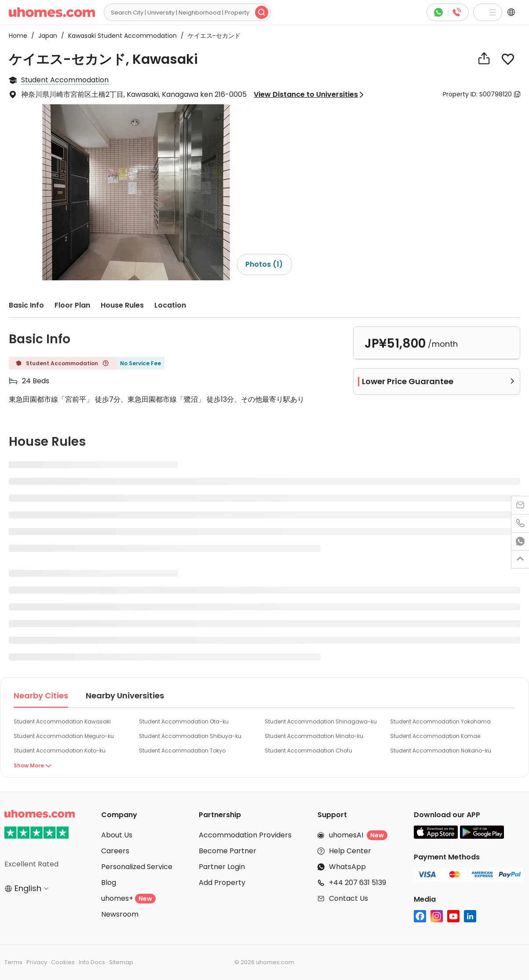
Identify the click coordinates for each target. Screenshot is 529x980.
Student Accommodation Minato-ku (314, 736)
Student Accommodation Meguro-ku (64, 736)
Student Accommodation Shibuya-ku (190, 736)
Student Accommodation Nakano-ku (441, 751)
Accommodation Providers (245, 835)
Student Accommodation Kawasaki (62, 721)
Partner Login (222, 867)
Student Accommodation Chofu (308, 751)
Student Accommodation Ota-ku (184, 721)
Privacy (37, 962)
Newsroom (120, 914)
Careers (115, 851)
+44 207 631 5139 (358, 883)
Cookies (63, 962)
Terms (13, 962)
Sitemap (121, 962)
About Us (117, 835)
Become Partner (228, 851)
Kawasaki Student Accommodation (120, 36)
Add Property (222, 883)
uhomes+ (128, 898)
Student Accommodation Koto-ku (60, 751)
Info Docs (92, 962)
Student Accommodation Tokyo (182, 751)
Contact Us (348, 898)
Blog (109, 883)
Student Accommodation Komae (435, 736)
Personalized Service (137, 867)
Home (18, 36)
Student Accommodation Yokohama (440, 721)
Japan (45, 36)
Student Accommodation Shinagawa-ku (321, 721)
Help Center (350, 851)
